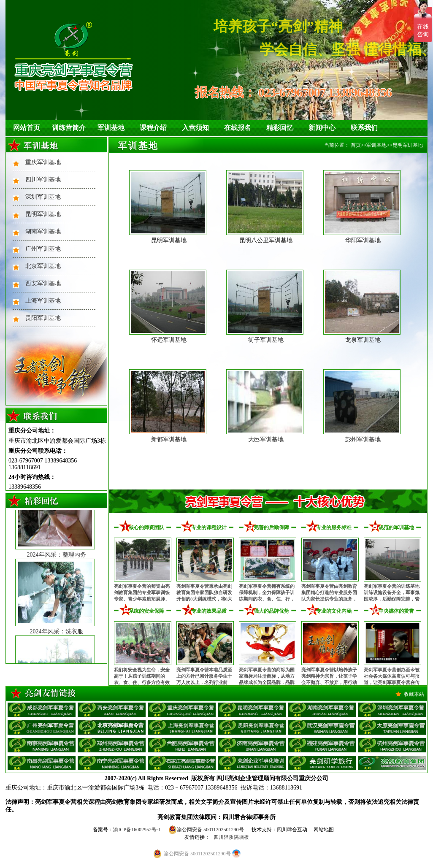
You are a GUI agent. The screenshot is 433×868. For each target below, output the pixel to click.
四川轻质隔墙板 (231, 837)
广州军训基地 (43, 249)
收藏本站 (414, 694)
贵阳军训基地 (43, 318)
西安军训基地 (43, 283)
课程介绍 (153, 128)
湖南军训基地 (43, 231)
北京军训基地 (43, 266)
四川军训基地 (43, 180)
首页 (356, 145)
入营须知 (195, 128)
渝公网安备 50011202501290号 (206, 830)
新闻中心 (322, 128)
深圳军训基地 (43, 197)
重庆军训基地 (43, 162)
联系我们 (364, 128)
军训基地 (111, 128)
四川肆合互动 (292, 830)
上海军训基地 (43, 301)
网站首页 (27, 128)
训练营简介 (69, 128)
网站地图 (324, 830)
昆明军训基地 (43, 214)
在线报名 (238, 128)
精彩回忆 (280, 128)
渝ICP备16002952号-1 (137, 830)
